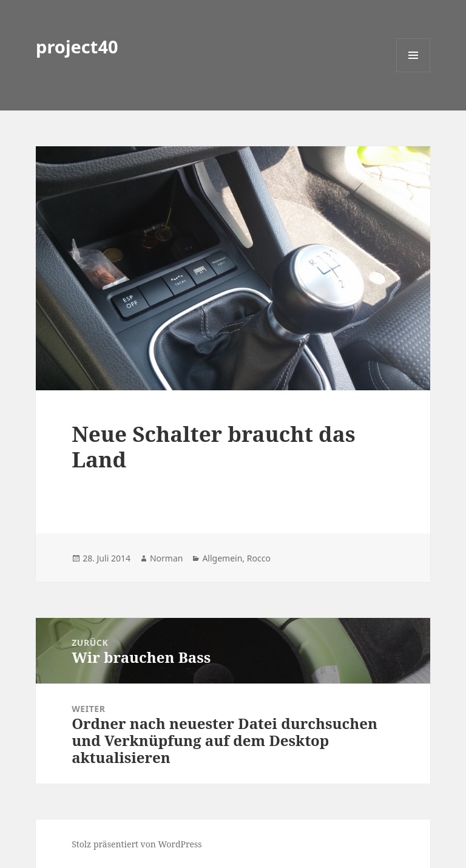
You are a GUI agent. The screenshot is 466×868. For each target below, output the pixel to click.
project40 (77, 46)
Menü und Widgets (414, 72)
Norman (167, 558)
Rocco (259, 558)
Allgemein (222, 558)
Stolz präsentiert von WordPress (137, 844)
